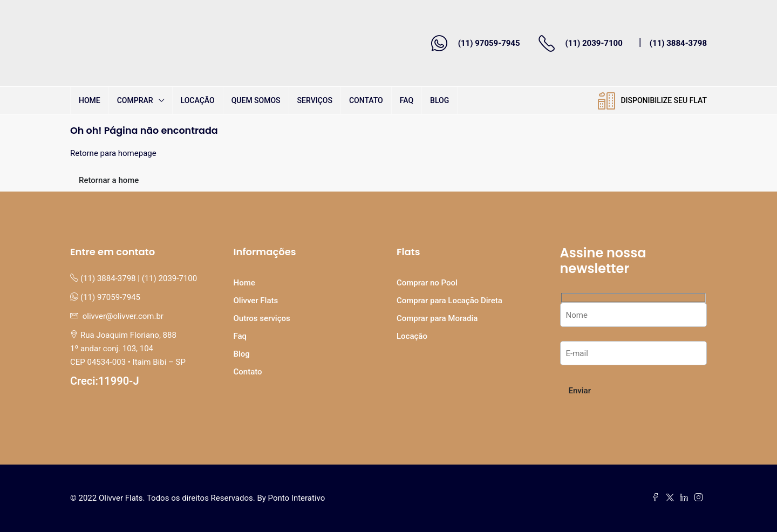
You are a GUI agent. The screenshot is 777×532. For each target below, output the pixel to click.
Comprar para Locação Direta (449, 301)
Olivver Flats (256, 301)
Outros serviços (262, 318)
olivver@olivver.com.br (123, 316)
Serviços (315, 100)
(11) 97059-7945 (489, 43)
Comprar (135, 100)
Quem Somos (256, 100)
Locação (198, 100)
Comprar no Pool (427, 283)
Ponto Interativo (297, 498)
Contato (366, 100)
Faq (407, 100)
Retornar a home (109, 180)
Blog (439, 100)
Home (90, 100)
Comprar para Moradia (437, 318)
